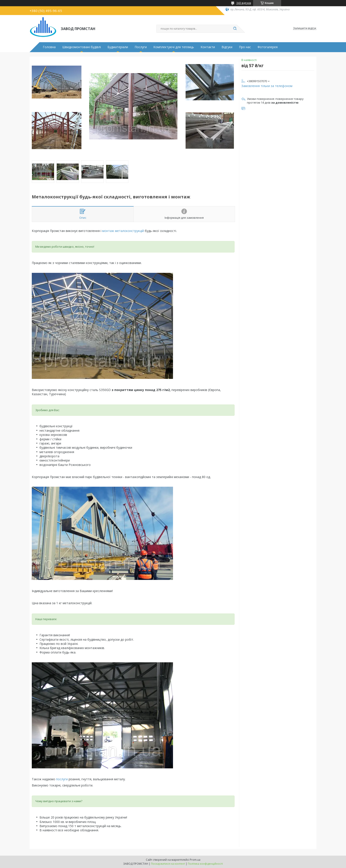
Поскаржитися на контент (168, 864)
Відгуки (227, 47)
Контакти (208, 47)
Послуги (141, 47)
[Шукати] (235, 29)
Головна (49, 47)
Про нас (245, 47)
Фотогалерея (268, 47)
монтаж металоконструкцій (123, 231)
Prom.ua (195, 860)
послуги (62, 779)
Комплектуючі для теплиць (174, 47)
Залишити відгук (305, 28)
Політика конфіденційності (205, 864)
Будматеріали (118, 47)
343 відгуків (244, 3)
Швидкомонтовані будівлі (82, 47)
